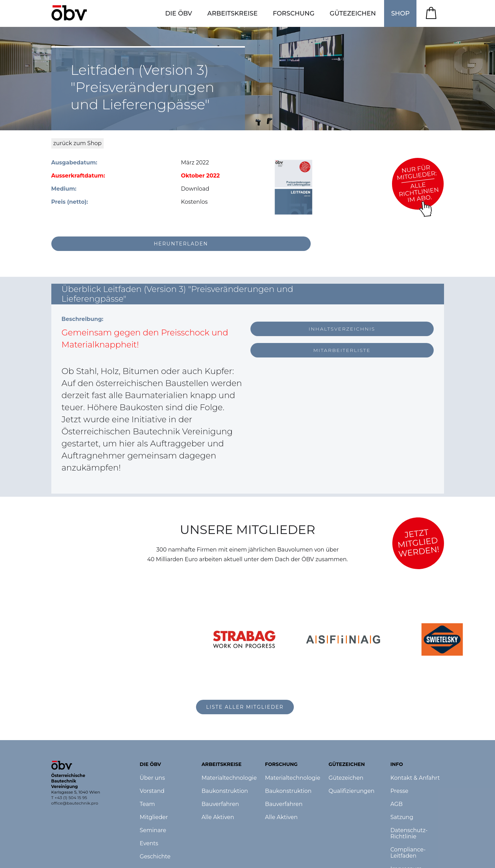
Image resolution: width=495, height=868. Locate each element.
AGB (396, 804)
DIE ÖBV (178, 13)
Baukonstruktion (225, 791)
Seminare (153, 830)
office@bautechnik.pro (75, 803)
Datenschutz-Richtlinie (409, 834)
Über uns (152, 778)
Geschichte (155, 857)
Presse (399, 791)
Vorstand (152, 791)
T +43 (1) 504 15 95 (69, 798)
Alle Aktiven (218, 817)
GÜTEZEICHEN (353, 13)
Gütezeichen (346, 778)
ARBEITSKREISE (233, 13)
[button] (178, 13)
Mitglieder (154, 817)
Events (149, 844)
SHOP (400, 13)
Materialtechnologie (229, 778)
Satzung (402, 817)
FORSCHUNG (294, 13)
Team (147, 804)
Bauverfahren (220, 804)
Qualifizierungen (352, 791)
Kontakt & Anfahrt (415, 778)
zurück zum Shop (78, 143)
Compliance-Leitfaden (408, 853)
